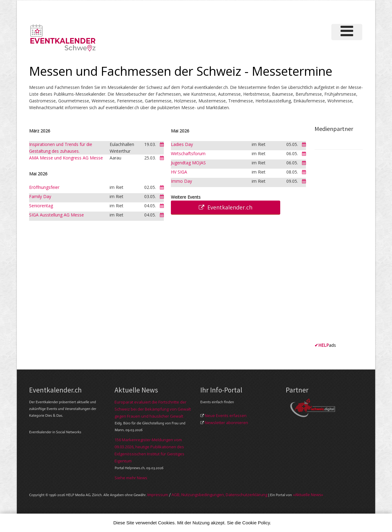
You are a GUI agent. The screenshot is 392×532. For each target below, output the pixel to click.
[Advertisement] (339, 248)
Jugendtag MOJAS (188, 163)
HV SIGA (179, 172)
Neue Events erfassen (226, 415)
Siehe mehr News (131, 478)
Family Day (40, 196)
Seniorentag (41, 206)
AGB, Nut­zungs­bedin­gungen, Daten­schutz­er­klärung (219, 495)
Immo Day (181, 181)
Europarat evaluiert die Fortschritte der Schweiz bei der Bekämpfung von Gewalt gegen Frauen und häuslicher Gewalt (153, 409)
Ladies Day (182, 144)
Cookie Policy (256, 523)
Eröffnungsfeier (44, 187)
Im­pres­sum (158, 495)
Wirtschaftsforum (188, 153)
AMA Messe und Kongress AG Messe (66, 158)
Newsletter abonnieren (226, 423)
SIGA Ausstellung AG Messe (57, 215)
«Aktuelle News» (308, 495)
